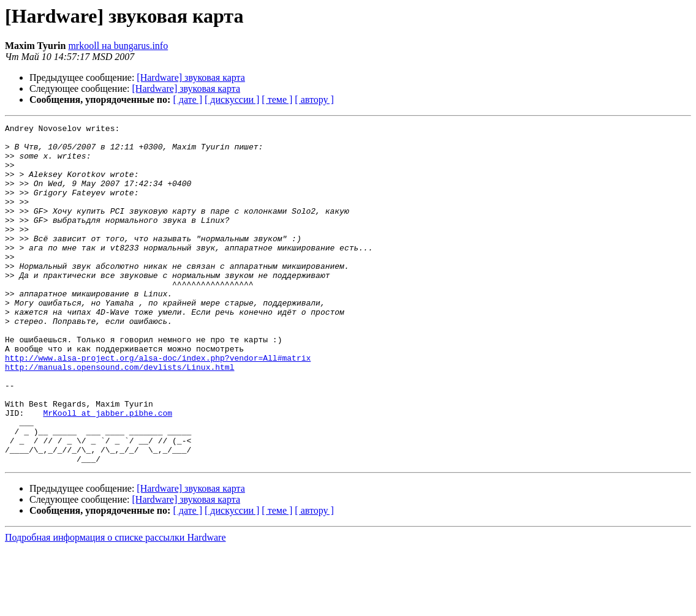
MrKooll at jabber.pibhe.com (108, 471)
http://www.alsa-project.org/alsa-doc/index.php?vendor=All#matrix (158, 405)
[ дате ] (187, 100)
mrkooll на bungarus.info (118, 46)
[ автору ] (314, 100)
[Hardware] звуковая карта (191, 77)
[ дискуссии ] (232, 100)
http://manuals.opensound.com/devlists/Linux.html (119, 416)
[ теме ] (277, 100)
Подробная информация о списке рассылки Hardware (115, 605)
